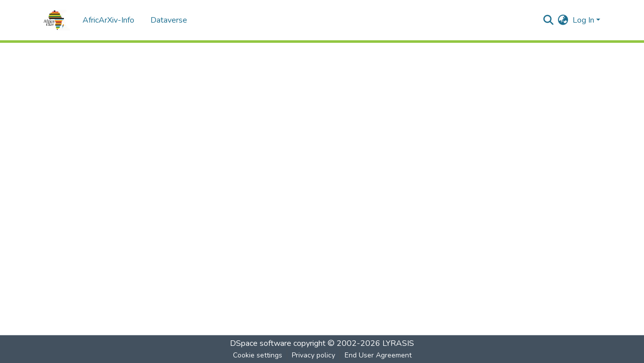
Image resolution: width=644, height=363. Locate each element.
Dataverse (169, 20)
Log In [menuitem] (583, 20)
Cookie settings (258, 355)
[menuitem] (563, 20)
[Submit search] (549, 20)
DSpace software (261, 343)
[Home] (57, 20)
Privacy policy (313, 355)
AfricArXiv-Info (108, 20)
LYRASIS (398, 343)
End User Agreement (378, 355)
